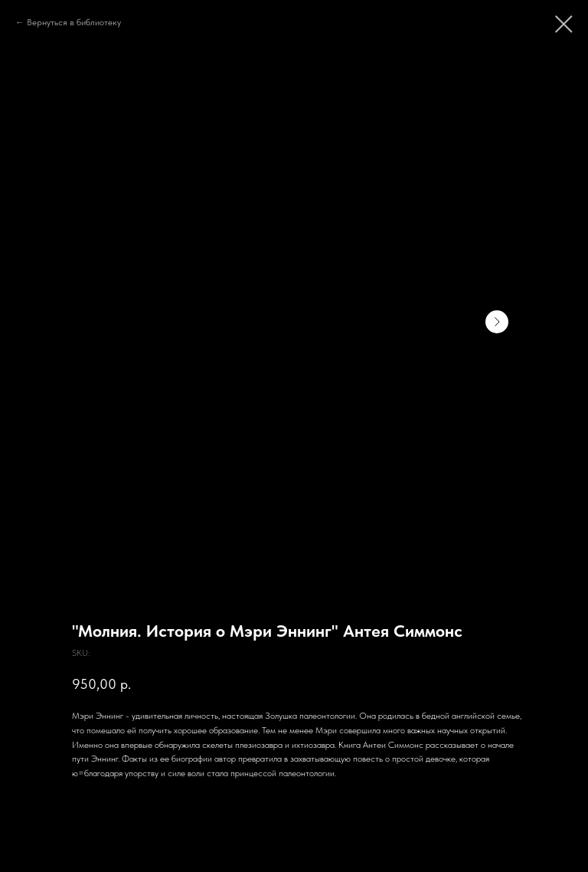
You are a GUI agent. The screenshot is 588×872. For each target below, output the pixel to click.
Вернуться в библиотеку (74, 22)
